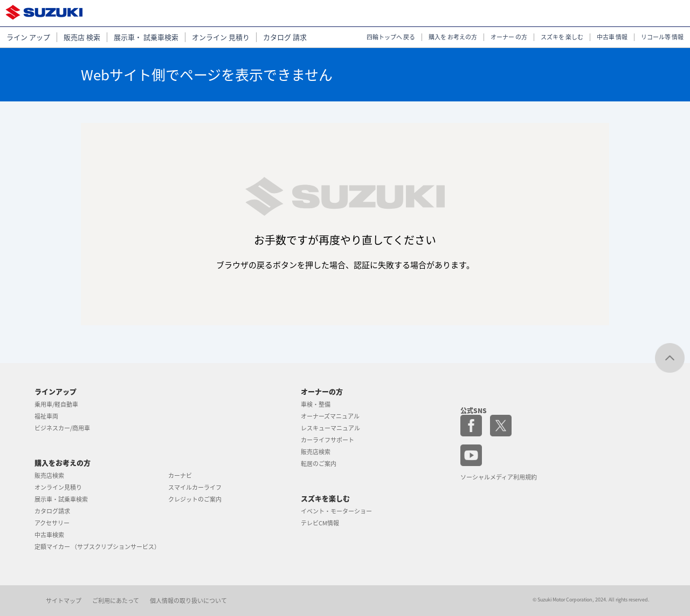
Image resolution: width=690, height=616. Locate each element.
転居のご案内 (319, 464)
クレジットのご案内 (195, 499)
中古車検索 (49, 535)
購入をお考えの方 (63, 463)
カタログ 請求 (285, 37)
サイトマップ (64, 601)
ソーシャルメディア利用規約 (499, 477)
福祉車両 (46, 416)
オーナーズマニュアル (330, 416)
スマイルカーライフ (195, 487)
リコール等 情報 (662, 37)
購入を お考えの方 (453, 37)
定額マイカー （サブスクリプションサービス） (97, 547)
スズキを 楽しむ (562, 37)
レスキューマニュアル (330, 428)
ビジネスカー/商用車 (62, 428)
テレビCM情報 (320, 523)
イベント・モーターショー (336, 511)
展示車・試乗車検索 (61, 499)
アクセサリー (52, 523)
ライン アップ (28, 37)
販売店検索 (49, 475)
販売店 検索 (82, 37)
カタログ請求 (52, 511)
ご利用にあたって (116, 601)
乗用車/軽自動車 (56, 404)
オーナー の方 (509, 37)
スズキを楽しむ (325, 498)
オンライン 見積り (221, 37)
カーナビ (180, 475)
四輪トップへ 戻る (391, 37)
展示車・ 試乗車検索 (146, 37)
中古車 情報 (612, 37)
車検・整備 (316, 404)
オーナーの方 (322, 391)
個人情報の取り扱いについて (188, 601)
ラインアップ (56, 391)
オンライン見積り (58, 487)
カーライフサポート (327, 440)
